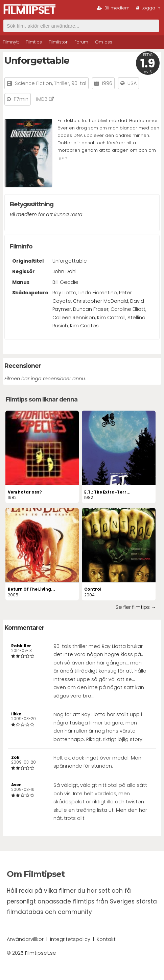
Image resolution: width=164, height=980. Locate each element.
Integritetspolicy (70, 939)
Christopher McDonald (101, 301)
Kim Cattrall (111, 318)
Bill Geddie (65, 282)
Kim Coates (84, 326)
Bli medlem (113, 8)
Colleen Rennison (74, 318)
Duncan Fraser (91, 309)
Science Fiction (33, 83)
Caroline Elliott (128, 309)
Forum (81, 42)
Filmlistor (58, 42)
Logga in (148, 8)
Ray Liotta (64, 293)
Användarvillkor (25, 939)
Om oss (104, 42)
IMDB (45, 99)
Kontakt (106, 939)
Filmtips (34, 42)
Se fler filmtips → (136, 607)
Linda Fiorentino (98, 293)
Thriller (62, 83)
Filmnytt (11, 42)
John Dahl (64, 271)
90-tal (79, 83)
